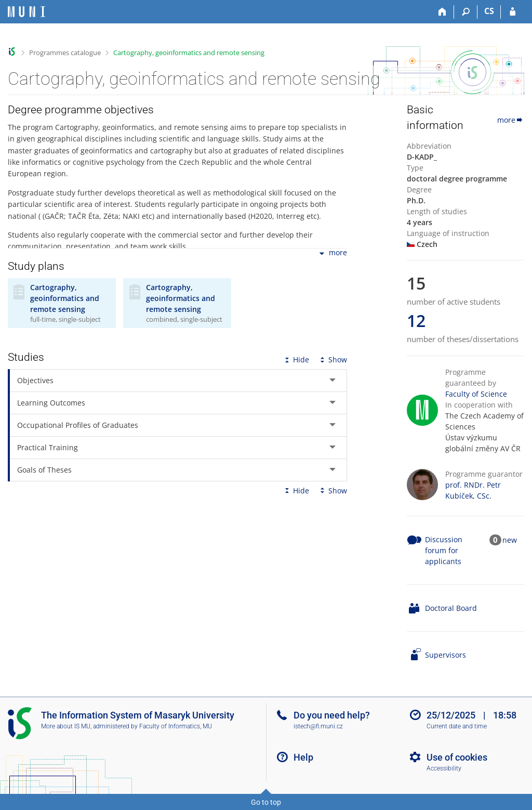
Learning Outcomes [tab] (51, 403)
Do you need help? (332, 715)
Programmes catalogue (65, 53)
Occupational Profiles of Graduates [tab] (78, 425)
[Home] (442, 12)
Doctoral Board (451, 608)
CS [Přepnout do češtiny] (489, 11)
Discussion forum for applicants (444, 550)
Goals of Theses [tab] (44, 470)
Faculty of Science (476, 394)
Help (303, 757)
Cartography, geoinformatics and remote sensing (189, 53)
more (332, 253)
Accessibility (444, 768)
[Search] (466, 12)
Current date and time (457, 726)
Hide (296, 360)
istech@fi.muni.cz (318, 726)
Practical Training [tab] (48, 447)
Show (332, 360)
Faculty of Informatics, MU (176, 726)
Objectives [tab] (35, 380)
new (510, 540)
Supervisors (445, 655)
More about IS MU (66, 726)
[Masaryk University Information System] (26, 12)
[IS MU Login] (513, 12)
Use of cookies (457, 757)
